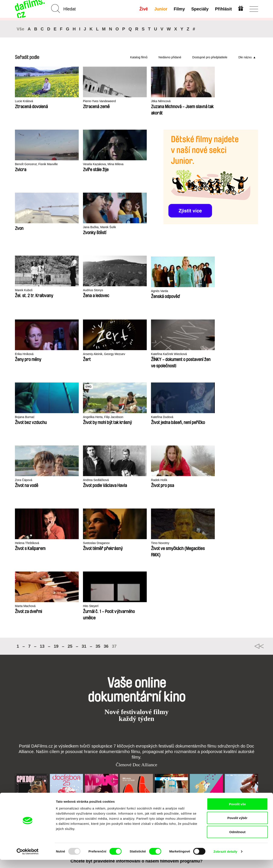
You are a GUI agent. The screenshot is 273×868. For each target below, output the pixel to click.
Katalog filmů (139, 57)
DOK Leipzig (127, 635)
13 (42, 457)
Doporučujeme (68, 764)
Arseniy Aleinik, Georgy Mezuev (38, 291)
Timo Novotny (25, 417)
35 (98, 457)
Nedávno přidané (170, 57)
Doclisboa (56, 635)
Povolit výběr (237, 826)
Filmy (179, 9)
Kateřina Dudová (225, 291)
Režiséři (63, 776)
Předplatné (106, 757)
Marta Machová (75, 417)
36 (106, 457)
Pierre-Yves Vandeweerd (82, 101)
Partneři (21, 760)
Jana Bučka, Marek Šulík (33, 227)
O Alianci (22, 757)
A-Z (59, 757)
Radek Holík (123, 354)
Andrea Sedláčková (78, 354)
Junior (160, 9)
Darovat (104, 764)
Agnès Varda (173, 228)
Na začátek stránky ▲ (243, 751)
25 (70, 457)
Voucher (104, 760)
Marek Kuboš (74, 227)
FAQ (101, 768)
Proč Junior (139, 760)
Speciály (200, 9)
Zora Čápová (24, 354)
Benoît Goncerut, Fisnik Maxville (32, 166)
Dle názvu (245, 57)
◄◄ (253, 457)
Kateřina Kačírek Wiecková (84, 291)
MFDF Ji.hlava (198, 635)
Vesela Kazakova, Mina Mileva (86, 164)
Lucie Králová (25, 101)
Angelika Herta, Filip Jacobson (185, 291)
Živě (143, 9)
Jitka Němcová (124, 101)
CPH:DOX (21, 635)
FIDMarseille (162, 635)
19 (56, 457)
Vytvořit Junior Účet (141, 766)
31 (84, 457)
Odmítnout (237, 840)
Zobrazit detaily (225, 860)
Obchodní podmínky (30, 768)
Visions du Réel (234, 635)
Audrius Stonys (125, 227)
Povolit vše (237, 812)
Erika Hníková (223, 228)
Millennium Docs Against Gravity (99, 636)
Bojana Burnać (124, 291)
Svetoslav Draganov (227, 354)
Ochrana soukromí (29, 764)
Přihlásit (223, 9)
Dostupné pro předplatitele (210, 57)
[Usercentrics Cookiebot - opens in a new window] (28, 860)
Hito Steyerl (122, 417)
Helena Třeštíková (176, 354)
